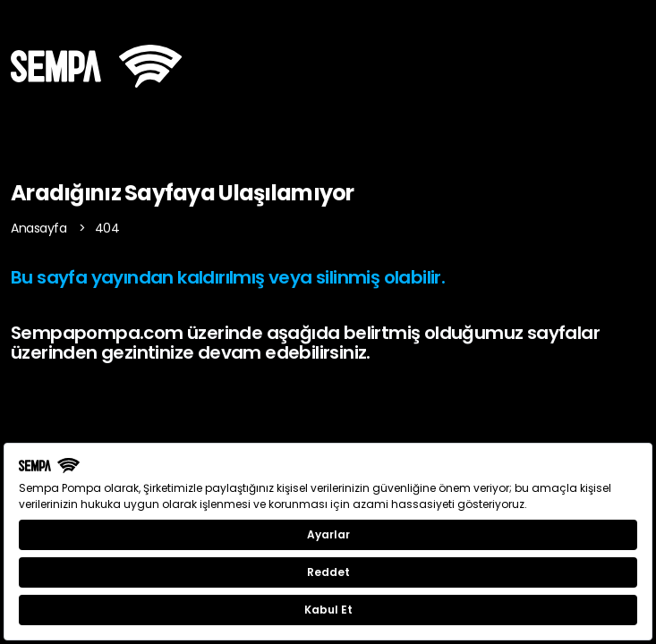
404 (107, 228)
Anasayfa (40, 228)
